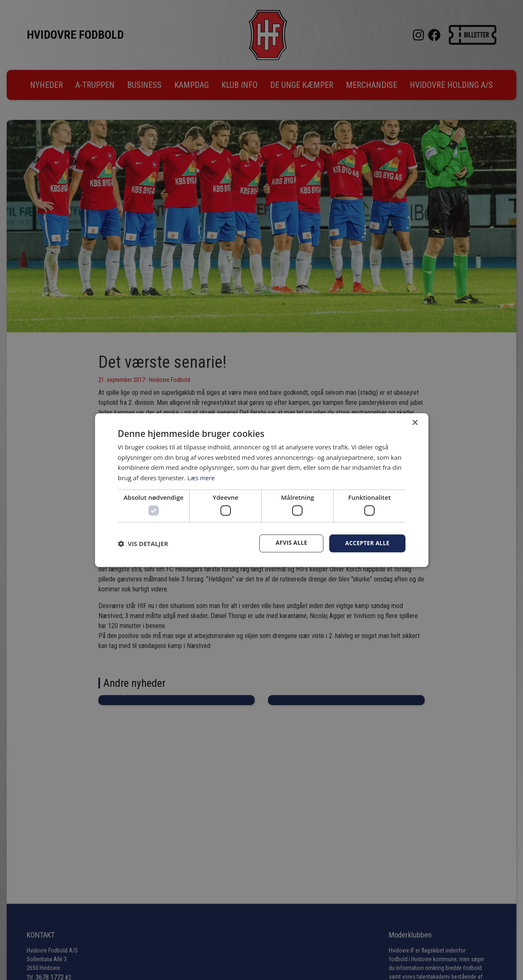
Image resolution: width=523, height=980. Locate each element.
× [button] (415, 423)
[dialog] (261, 490)
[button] (143, 544)
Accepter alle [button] (366, 543)
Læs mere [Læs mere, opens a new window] (202, 477)
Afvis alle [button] (288, 543)
